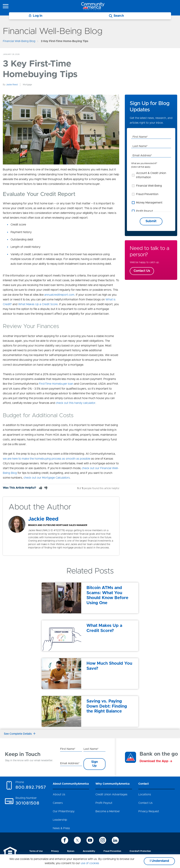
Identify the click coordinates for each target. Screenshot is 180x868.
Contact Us (142, 271)
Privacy (55, 851)
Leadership (60, 820)
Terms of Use (36, 851)
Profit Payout (144, 211)
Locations (145, 794)
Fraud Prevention (147, 194)
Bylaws (71, 851)
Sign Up (95, 764)
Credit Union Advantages (111, 794)
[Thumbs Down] (46, 488)
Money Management (149, 203)
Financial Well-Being (149, 186)
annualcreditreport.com (59, 295)
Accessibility (89, 851)
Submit (151, 221)
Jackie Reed (12, 85)
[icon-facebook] (65, 840)
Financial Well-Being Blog (19, 41)
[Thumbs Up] (41, 488)
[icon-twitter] (77, 840)
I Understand (159, 861)
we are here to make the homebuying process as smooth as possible (47, 459)
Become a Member (108, 811)
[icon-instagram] (103, 840)
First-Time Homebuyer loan (56, 384)
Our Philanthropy (64, 811)
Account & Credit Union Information (151, 175)
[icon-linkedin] (115, 840)
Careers (58, 803)
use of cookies (90, 863)
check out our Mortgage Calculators (47, 478)
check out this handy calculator (76, 403)
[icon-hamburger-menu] (6, 6)
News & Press (61, 828)
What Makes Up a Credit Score (38, 304)
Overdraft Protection (140, 851)
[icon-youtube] (90, 840)
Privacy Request (149, 811)
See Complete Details (20, 734)
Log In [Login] (36, 16)
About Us (59, 794)
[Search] (116, 16)
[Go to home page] (93, 6)
